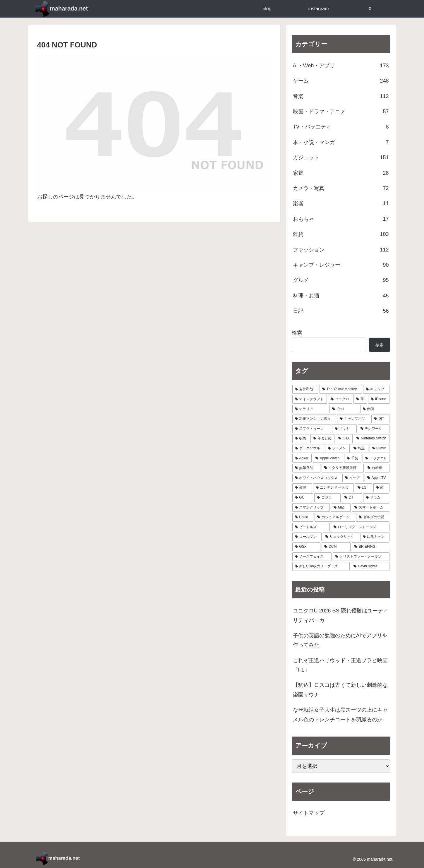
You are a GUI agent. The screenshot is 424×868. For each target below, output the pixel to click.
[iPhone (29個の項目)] (379, 399)
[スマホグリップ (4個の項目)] (311, 508)
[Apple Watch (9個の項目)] (328, 458)
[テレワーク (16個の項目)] (374, 429)
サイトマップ (309, 813)
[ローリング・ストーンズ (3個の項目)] (360, 527)
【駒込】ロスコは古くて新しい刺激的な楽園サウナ (340, 690)
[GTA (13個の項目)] (344, 439)
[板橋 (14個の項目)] (301, 439)
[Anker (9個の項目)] (302, 458)
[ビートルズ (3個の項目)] (311, 527)
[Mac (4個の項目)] (341, 508)
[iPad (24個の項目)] (344, 409)
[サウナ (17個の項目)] (344, 429)
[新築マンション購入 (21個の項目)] (314, 419)
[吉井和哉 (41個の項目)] (305, 389)
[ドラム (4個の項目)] (376, 498)
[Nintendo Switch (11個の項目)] (371, 439)
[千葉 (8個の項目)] (353, 458)
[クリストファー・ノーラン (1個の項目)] (361, 557)
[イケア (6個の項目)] (353, 478)
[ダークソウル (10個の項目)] (308, 448)
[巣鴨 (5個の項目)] (302, 488)
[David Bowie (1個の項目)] (370, 566)
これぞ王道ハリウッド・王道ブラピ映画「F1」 (340, 665)
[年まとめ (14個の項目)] (322, 439)
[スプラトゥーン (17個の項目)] (312, 429)
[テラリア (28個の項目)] (310, 409)
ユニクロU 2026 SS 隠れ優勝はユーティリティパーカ (341, 615)
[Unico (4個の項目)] (303, 517)
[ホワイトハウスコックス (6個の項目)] (317, 478)
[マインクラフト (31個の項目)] (310, 399)
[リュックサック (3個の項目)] (341, 537)
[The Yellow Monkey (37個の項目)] (341, 389)
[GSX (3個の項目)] (307, 547)
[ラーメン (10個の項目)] (337, 448)
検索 (297, 333)
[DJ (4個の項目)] (352, 498)
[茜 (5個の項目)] (381, 488)
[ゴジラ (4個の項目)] (327, 498)
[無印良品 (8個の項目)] (306, 468)
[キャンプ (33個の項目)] (376, 389)
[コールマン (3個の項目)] (307, 537)
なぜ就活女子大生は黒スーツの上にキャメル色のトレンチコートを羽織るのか (340, 715)
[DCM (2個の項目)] (336, 547)
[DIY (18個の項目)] (380, 419)
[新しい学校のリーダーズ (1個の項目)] (321, 566)
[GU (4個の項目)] (303, 498)
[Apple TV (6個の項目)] (377, 478)
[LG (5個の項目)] (364, 488)
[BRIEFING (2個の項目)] (370, 547)
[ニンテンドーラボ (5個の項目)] (333, 488)
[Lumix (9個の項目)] (380, 448)
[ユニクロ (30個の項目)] (340, 399)
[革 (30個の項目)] (360, 399)
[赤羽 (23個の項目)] (375, 409)
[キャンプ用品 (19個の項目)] (354, 419)
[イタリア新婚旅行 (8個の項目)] (343, 468)
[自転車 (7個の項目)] (377, 468)
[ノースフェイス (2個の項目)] (312, 557)
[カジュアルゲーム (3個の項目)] (335, 517)
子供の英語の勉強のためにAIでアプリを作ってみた (340, 640)
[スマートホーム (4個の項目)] (370, 508)
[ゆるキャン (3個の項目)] (375, 537)
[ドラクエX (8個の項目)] (376, 458)
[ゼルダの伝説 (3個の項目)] (373, 517)
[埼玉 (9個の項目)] (360, 448)
